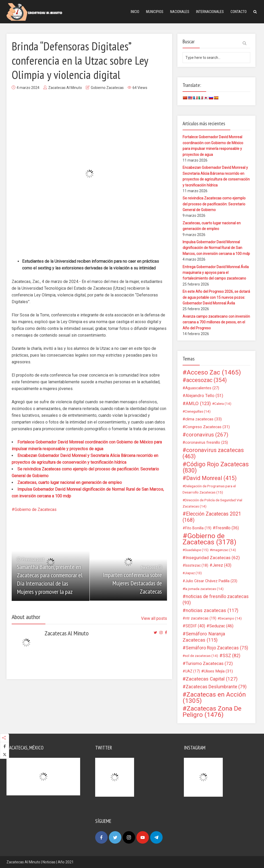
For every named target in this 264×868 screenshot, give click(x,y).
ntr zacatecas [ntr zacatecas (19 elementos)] (201, 618)
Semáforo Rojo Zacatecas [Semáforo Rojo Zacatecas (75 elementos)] (217, 648)
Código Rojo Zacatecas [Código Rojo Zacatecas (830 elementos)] (216, 467)
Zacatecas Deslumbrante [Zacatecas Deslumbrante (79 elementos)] (216, 687)
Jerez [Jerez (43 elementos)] (222, 565)
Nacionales (180, 12)
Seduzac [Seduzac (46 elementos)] (221, 626)
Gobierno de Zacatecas (36, 509)
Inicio (135, 12)
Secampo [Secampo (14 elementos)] (231, 618)
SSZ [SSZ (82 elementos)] (231, 656)
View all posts (154, 618)
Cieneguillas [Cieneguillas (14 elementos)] (198, 411)
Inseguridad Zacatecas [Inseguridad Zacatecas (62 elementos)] (213, 558)
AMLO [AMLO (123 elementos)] (198, 404)
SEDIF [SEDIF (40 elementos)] (195, 626)
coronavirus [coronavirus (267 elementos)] (207, 435)
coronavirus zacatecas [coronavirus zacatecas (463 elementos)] (213, 453)
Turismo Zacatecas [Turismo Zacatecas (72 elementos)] (209, 663)
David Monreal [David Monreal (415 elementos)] (211, 478)
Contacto (239, 12)
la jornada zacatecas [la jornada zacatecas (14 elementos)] (204, 589)
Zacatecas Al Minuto (65, 88)
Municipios (155, 12)
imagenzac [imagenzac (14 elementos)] (224, 550)
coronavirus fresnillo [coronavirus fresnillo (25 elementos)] (207, 442)
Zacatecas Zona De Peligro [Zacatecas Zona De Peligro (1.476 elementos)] (212, 712)
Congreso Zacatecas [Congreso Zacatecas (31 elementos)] (207, 427)
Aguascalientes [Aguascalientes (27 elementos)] (202, 388)
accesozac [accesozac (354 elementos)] (206, 380)
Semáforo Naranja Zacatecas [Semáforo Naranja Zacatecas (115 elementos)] (204, 637)
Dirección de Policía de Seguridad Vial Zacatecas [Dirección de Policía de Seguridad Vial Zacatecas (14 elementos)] (212, 503)
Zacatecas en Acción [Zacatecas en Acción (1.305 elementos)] (214, 698)
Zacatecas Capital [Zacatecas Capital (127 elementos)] (212, 679)
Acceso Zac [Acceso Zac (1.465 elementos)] (214, 372)
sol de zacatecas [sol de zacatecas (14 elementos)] (201, 656)
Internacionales (210, 12)
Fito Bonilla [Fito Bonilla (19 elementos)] (198, 528)
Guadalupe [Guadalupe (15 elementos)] (197, 550)
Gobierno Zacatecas (107, 88)
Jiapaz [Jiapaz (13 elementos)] (193, 573)
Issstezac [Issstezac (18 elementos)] (197, 565)
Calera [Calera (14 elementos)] (223, 404)
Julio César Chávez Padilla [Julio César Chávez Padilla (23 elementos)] (211, 581)
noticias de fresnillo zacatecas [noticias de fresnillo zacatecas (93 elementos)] (216, 599)
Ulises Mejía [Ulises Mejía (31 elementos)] (218, 671)
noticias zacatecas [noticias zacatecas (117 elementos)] (212, 610)
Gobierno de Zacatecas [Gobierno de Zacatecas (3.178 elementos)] (209, 539)
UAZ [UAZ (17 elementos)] (193, 671)
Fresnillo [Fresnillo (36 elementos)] (227, 528)
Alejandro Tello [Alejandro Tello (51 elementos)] (204, 396)
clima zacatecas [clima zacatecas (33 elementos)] (203, 419)
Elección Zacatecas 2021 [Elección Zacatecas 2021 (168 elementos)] (212, 517)
